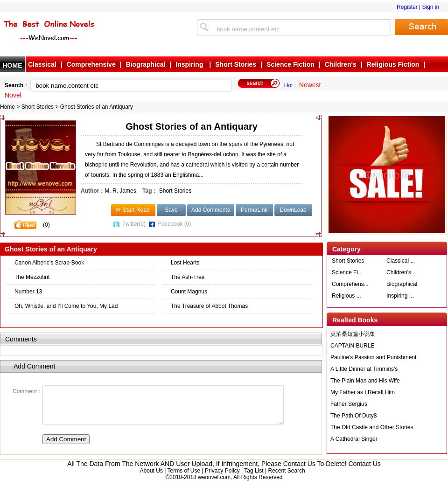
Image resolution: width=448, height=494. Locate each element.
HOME (13, 65)
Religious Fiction (393, 64)
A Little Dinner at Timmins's (364, 369)
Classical (42, 64)
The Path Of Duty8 (353, 416)
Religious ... (346, 296)
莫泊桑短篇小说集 (353, 334)
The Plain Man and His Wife (365, 381)
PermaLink (254, 210)
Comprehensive (91, 64)
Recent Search (286, 478)
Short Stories (236, 64)
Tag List (254, 478)
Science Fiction (290, 64)
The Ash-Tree (188, 277)
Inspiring (190, 64)
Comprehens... (350, 284)
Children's (341, 64)
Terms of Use (184, 478)
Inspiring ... (400, 296)
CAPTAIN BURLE (352, 346)
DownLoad (293, 210)
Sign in (430, 7)
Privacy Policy (222, 478)
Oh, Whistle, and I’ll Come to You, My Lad (66, 306)
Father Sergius (349, 404)
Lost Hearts (185, 263)
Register (407, 7)
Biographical (146, 64)
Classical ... (401, 261)
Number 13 (28, 292)
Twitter (134, 224)
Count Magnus (189, 292)
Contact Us (365, 471)
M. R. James (120, 191)
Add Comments (211, 210)
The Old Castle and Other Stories (372, 427)
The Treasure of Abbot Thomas (209, 306)
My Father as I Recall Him (363, 392)
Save (171, 210)
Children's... (401, 272)
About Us (151, 478)
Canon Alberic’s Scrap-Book (49, 263)
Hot (289, 85)
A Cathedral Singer (354, 439)
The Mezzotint (32, 277)
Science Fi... (347, 272)
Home (7, 107)
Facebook (175, 224)
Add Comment (66, 446)
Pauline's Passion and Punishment (373, 357)
